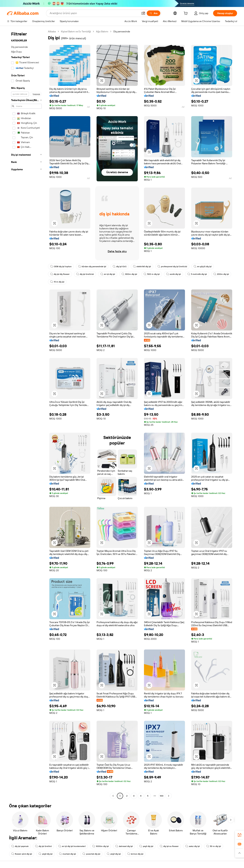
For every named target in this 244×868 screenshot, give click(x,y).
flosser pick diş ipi (22, 854)
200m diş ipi (221, 274)
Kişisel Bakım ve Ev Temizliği (76, 31)
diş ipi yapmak (20, 846)
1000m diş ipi (100, 846)
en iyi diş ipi (108, 274)
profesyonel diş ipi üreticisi (172, 267)
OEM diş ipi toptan (61, 267)
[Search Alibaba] (94, 13)
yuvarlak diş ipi (91, 854)
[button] (143, 13)
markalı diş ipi (67, 854)
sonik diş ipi (173, 274)
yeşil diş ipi (146, 846)
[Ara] (154, 13)
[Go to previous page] (113, 796)
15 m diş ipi (57, 282)
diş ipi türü (120, 267)
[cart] (186, 14)
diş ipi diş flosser (60, 274)
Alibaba (52, 31)
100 (162, 796)
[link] (239, 835)
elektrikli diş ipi (142, 267)
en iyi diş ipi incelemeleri (72, 846)
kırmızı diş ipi (135, 854)
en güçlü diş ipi (203, 267)
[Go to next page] (169, 796)
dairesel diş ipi (124, 846)
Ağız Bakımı (102, 31)
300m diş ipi (129, 274)
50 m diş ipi (214, 846)
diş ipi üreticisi (85, 274)
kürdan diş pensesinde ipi (92, 267)
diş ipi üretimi (43, 846)
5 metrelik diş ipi (197, 274)
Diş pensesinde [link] (122, 31)
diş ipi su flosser (169, 846)
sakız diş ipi (193, 846)
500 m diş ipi (152, 274)
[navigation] (26, 414)
